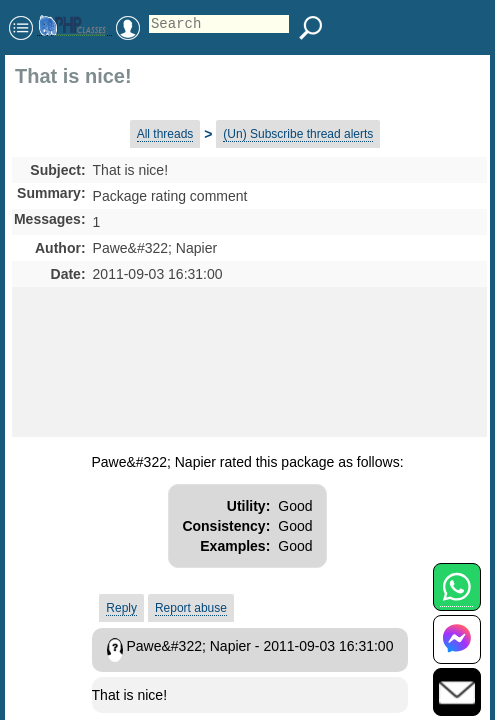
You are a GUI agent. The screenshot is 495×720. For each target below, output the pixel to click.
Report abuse (191, 608)
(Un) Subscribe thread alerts (298, 134)
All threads (165, 134)
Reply (121, 608)
